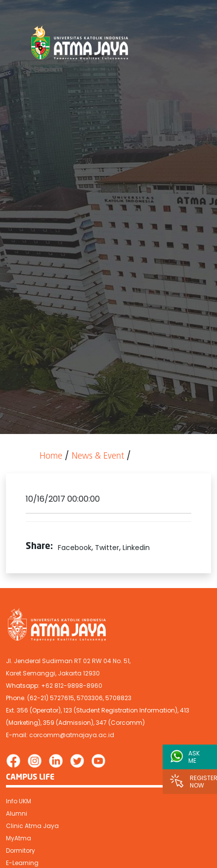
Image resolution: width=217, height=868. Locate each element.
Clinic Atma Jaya (32, 826)
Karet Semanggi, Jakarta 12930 (53, 673)
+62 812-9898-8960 (72, 686)
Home (51, 456)
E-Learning (22, 863)
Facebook (75, 548)
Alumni (17, 813)
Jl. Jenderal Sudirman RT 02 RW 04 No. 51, (68, 661)
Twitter (107, 548)
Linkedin (136, 548)
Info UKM (19, 801)
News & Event (98, 456)
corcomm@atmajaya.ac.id (72, 735)
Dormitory (21, 850)
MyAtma (19, 838)
